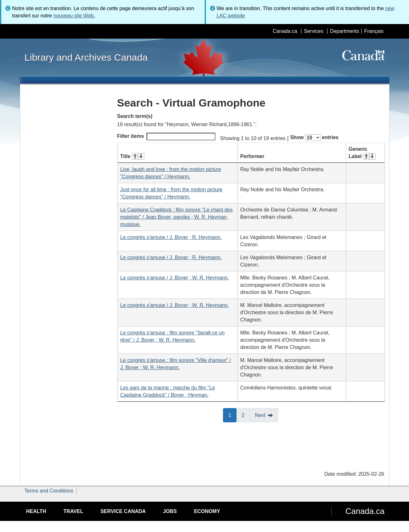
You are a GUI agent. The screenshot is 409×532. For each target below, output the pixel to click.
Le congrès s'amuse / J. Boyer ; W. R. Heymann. (175, 278)
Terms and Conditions (49, 491)
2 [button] (246, 415)
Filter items (166, 137)
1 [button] (232, 415)
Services (313, 31)
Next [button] (260, 415)
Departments (345, 31)
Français (374, 31)
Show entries (314, 138)
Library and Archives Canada (86, 57)
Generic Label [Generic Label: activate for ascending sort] (362, 153)
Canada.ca (285, 31)
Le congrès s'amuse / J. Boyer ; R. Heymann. (171, 237)
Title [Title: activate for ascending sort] (132, 156)
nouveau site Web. (74, 16)
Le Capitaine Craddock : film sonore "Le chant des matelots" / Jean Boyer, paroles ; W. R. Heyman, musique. (177, 217)
